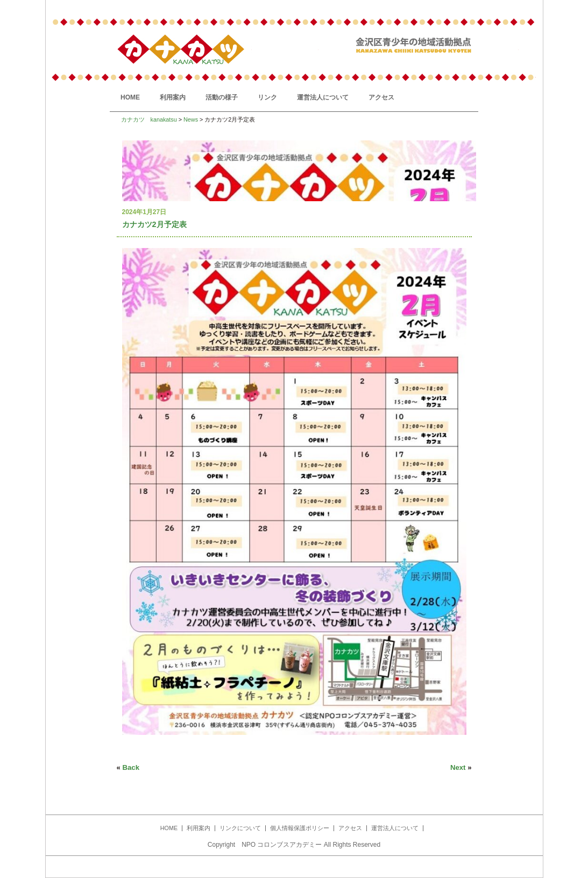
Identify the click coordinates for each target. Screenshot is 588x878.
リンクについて (240, 828)
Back (131, 767)
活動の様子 (222, 97)
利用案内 (173, 97)
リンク (267, 97)
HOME (130, 97)
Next (458, 767)
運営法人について (323, 97)
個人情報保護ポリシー (300, 828)
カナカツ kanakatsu (149, 119)
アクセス (381, 97)
